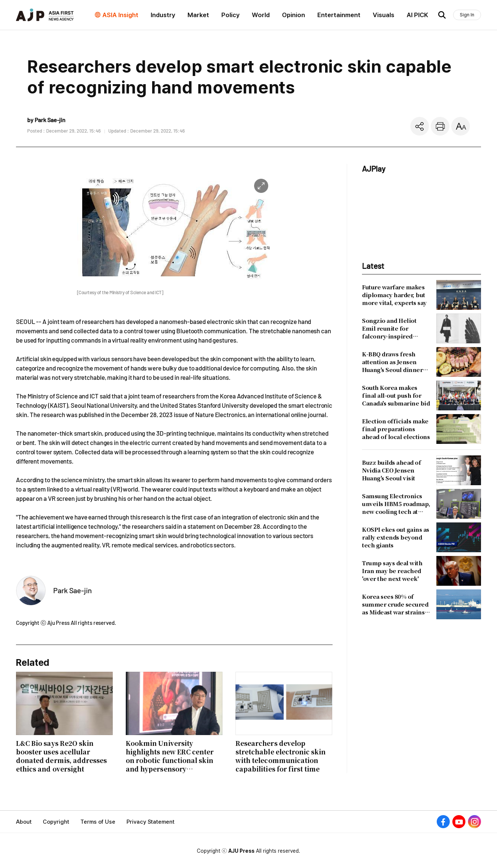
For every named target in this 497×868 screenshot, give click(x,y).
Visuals (384, 15)
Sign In (467, 15)
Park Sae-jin (73, 590)
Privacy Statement (150, 822)
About (24, 822)
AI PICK (417, 15)
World (261, 15)
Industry (163, 15)
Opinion (294, 15)
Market (198, 15)
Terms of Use (98, 822)
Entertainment (339, 15)
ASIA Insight (120, 15)
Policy (230, 15)
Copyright (56, 822)
